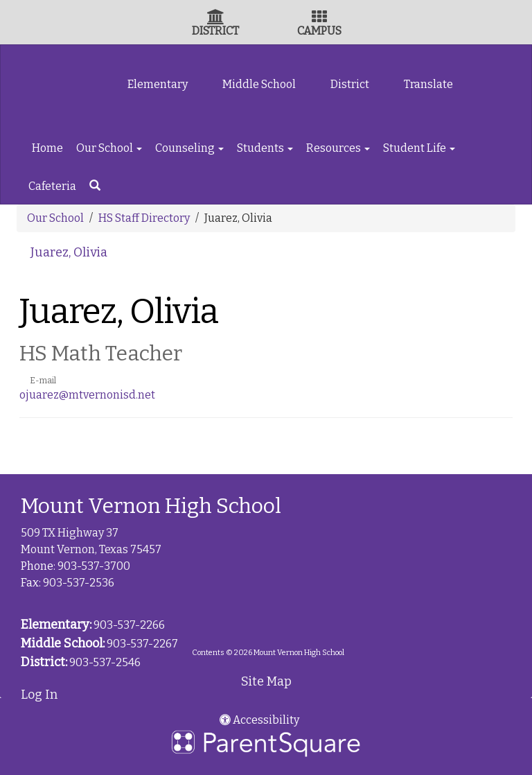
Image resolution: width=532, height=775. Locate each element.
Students (265, 148)
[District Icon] (216, 18)
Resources (338, 148)
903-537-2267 (142, 644)
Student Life (419, 148)
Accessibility (259, 720)
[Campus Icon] (319, 18)
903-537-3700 (94, 566)
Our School (109, 148)
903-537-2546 (105, 662)
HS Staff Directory (144, 218)
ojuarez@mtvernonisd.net (87, 395)
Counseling (189, 148)
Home (47, 148)
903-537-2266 (129, 625)
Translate (428, 84)
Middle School (259, 84)
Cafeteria (52, 186)
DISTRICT (215, 31)
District (350, 84)
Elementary (158, 84)
